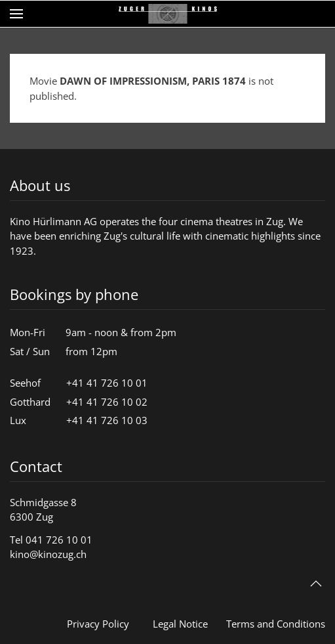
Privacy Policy (98, 624)
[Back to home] (168, 14)
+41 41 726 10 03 (107, 420)
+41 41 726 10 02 (107, 402)
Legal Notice (180, 624)
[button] (16, 14)
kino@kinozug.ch (48, 554)
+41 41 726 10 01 (107, 383)
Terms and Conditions (276, 624)
